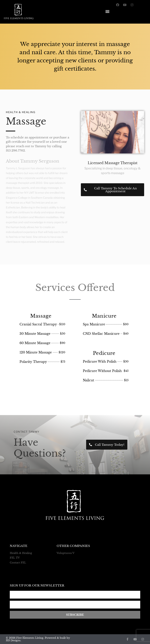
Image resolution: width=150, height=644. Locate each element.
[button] (107, 10)
